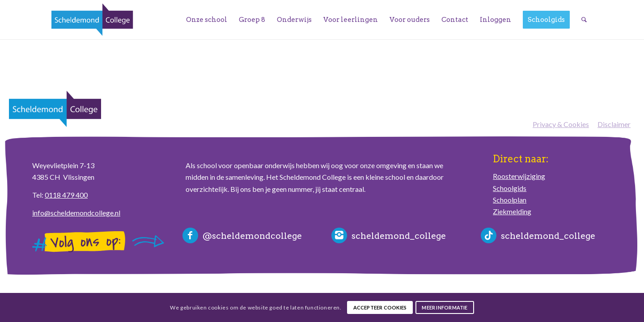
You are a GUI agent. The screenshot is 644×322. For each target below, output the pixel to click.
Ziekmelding (512, 211)
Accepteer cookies (380, 307)
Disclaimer (614, 124)
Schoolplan (510, 200)
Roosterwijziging (519, 176)
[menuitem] (207, 20)
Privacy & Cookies (561, 124)
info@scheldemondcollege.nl (76, 213)
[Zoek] (584, 20)
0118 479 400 (66, 195)
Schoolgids (510, 188)
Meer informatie (445, 307)
